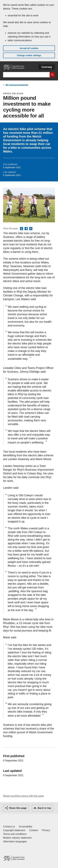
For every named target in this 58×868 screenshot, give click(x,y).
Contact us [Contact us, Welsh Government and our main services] (9, 827)
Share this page (18, 808)
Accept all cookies (29, 48)
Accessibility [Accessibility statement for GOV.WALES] (25, 827)
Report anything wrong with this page (23, 796)
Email (31, 229)
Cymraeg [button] (47, 67)
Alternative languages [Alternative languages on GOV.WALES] (15, 841)
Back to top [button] (44, 808)
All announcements (17, 85)
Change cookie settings (29, 55)
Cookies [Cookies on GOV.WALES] (34, 830)
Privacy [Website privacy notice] (46, 830)
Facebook (26, 229)
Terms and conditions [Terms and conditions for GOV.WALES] (15, 834)
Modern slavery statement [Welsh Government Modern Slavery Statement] (17, 838)
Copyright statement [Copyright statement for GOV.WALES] (14, 830)
